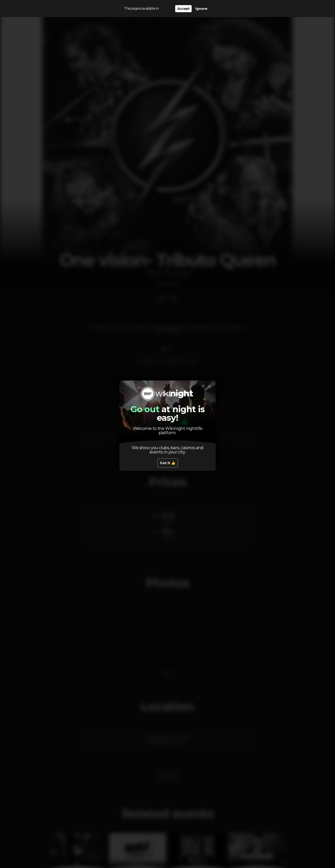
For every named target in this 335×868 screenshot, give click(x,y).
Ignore (201, 9)
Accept (183, 9)
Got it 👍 (168, 463)
